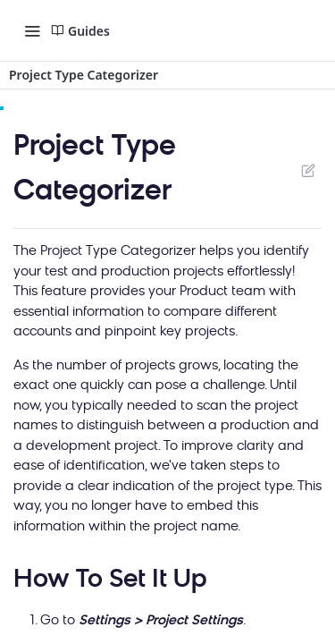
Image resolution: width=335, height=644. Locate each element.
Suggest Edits (308, 170)
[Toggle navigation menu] (32, 30)
